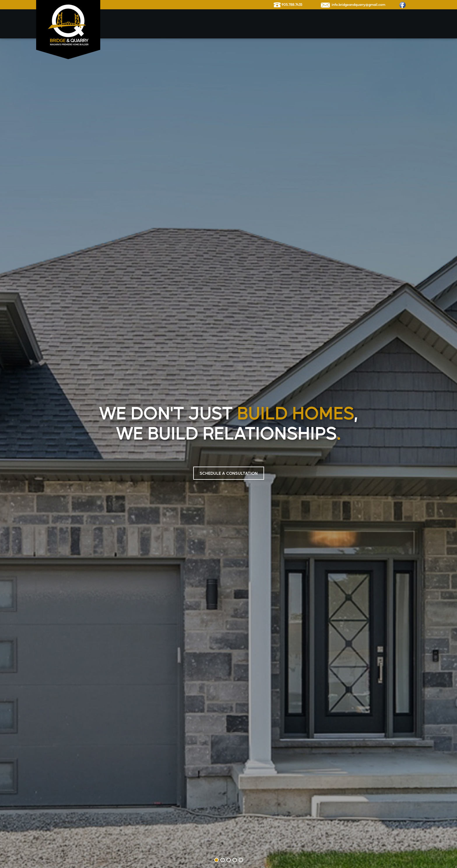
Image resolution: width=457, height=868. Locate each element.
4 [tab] (235, 860)
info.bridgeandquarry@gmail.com (353, 5)
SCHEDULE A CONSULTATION (229, 473)
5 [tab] (241, 860)
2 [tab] (223, 860)
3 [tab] (229, 860)
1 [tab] (216, 860)
